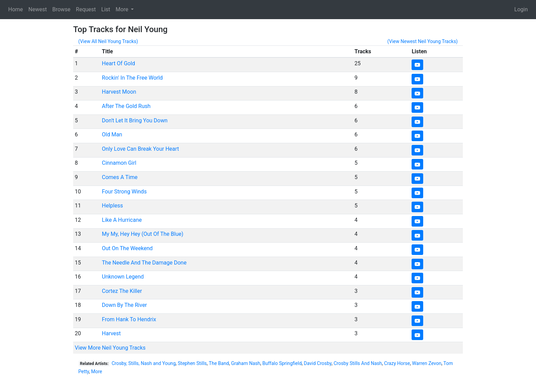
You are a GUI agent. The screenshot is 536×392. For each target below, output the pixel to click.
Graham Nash (246, 363)
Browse (61, 9)
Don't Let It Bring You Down (135, 120)
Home (16, 9)
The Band (219, 363)
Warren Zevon (427, 363)
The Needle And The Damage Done (144, 263)
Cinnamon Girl (119, 163)
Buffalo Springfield (282, 363)
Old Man (112, 134)
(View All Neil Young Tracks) (108, 41)
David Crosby (318, 363)
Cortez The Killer (122, 291)
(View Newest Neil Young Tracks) (423, 41)
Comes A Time (120, 177)
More (96, 371)
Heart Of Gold (118, 63)
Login (521, 9)
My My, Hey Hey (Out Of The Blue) (143, 234)
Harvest (111, 333)
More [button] (123, 9)
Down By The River (124, 305)
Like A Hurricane (122, 220)
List (106, 9)
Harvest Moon (119, 92)
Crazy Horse (397, 363)
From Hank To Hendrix (129, 319)
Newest (38, 9)
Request (86, 9)
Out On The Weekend (127, 248)
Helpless (112, 206)
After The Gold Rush (126, 106)
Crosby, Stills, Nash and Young (143, 363)
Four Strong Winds (124, 192)
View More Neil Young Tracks (110, 348)
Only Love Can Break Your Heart (140, 149)
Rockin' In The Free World (132, 78)
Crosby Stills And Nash (358, 363)
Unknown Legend (123, 277)
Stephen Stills (192, 363)
